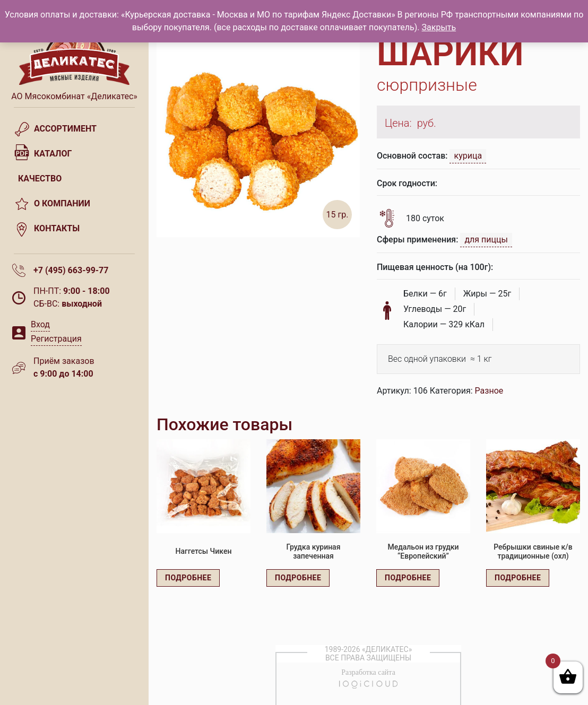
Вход (40, 324)
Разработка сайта (368, 672)
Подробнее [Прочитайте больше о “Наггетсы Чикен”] (188, 578)
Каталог (53, 154)
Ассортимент (65, 129)
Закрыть (439, 27)
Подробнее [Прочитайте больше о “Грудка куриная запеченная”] (298, 578)
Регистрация (56, 339)
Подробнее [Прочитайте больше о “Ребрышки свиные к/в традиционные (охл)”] (518, 578)
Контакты (57, 228)
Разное (489, 391)
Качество (40, 179)
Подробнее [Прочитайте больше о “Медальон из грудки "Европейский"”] (408, 578)
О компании (62, 203)
